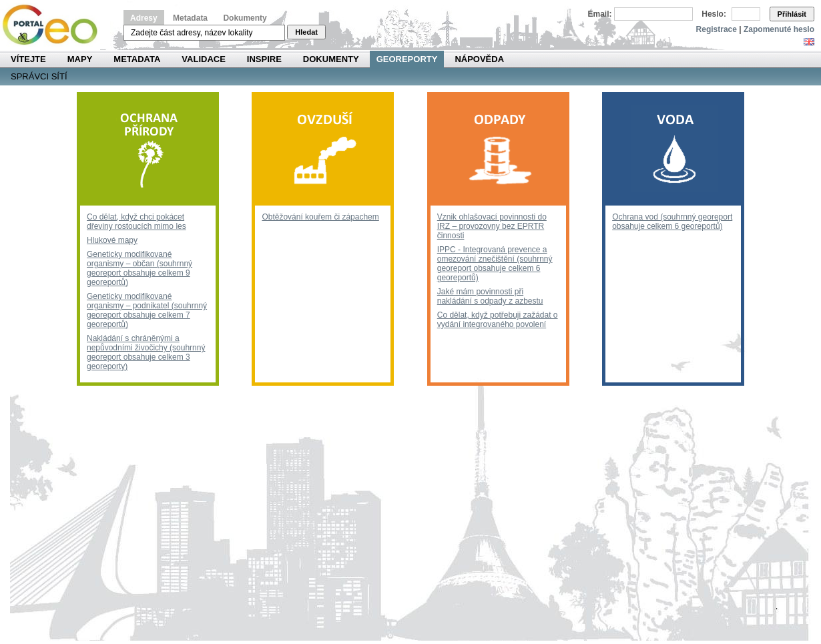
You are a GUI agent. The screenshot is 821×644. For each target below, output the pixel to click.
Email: (600, 14)
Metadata (190, 18)
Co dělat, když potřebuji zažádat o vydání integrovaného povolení (498, 320)
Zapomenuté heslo (779, 29)
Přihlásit (792, 14)
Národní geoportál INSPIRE (55, 25)
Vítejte (28, 59)
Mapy (80, 59)
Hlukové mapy (112, 240)
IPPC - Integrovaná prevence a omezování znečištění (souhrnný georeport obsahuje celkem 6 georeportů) (495, 264)
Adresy (144, 18)
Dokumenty (245, 18)
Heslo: (714, 14)
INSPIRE (264, 59)
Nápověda (479, 59)
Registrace (717, 29)
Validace (203, 59)
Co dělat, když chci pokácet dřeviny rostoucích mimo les (136, 222)
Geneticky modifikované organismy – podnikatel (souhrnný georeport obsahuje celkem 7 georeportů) (147, 310)
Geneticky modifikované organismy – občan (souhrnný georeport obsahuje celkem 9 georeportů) (140, 268)
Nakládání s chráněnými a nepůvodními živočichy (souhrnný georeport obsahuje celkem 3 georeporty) (146, 352)
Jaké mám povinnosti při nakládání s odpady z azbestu (490, 296)
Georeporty (407, 59)
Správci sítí (39, 76)
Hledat (306, 32)
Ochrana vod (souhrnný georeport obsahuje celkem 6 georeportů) (672, 222)
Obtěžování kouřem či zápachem (320, 217)
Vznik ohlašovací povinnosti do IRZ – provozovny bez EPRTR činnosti (492, 226)
